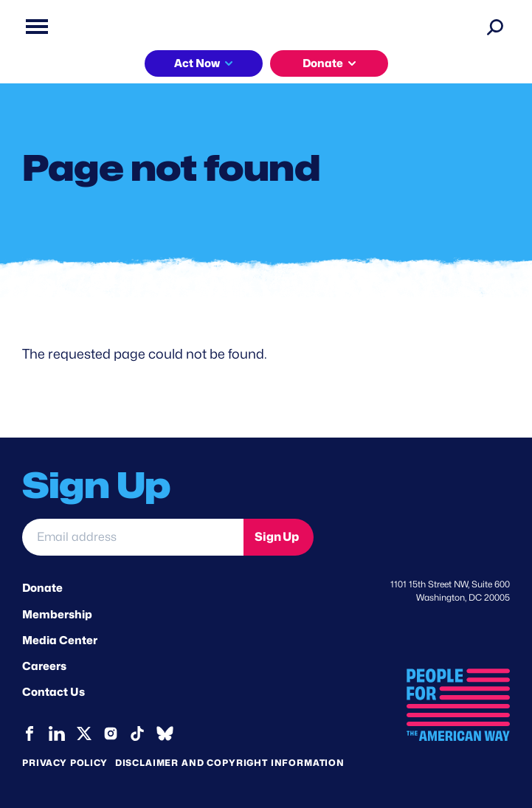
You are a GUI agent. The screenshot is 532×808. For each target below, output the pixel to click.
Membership (57, 615)
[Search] (495, 27)
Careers (44, 666)
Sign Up (277, 537)
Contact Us (53, 692)
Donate (323, 63)
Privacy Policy (65, 763)
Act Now (197, 63)
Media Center (60, 640)
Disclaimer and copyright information (230, 763)
